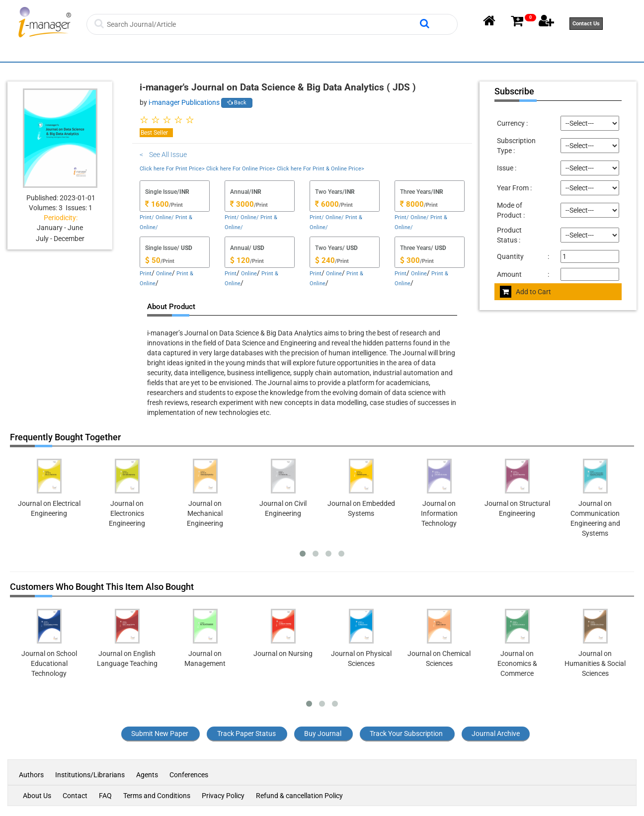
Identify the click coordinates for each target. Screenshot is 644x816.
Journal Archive (496, 734)
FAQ (105, 796)
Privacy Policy (223, 796)
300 (410, 260)
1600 (157, 204)
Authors (32, 775)
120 (240, 260)
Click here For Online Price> (241, 169)
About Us (37, 796)
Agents (147, 775)
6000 (327, 204)
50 (153, 260)
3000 (242, 204)
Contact (75, 796)
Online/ (165, 217)
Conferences (189, 775)
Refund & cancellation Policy (299, 796)
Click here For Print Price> (172, 169)
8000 (412, 204)
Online (164, 274)
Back (237, 103)
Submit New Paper (160, 734)
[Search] (262, 24)
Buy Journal (323, 734)
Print (146, 274)
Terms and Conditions (157, 796)
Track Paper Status (246, 734)
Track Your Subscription (406, 734)
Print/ (147, 217)
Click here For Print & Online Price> (321, 169)
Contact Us (586, 24)
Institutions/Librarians (90, 775)
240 (325, 260)
